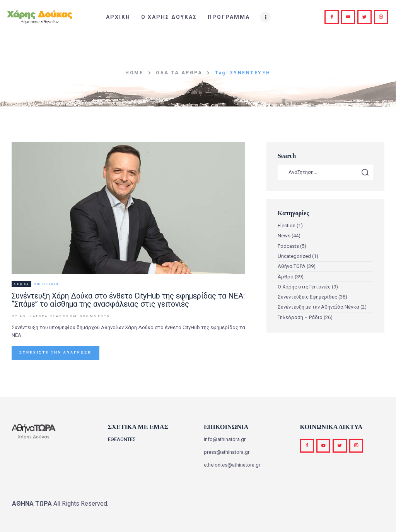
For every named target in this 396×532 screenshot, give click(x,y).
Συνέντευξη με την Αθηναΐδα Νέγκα (318, 307)
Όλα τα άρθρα (179, 73)
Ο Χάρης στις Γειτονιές (304, 287)
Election (287, 226)
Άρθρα (21, 284)
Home (134, 73)
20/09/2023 (46, 284)
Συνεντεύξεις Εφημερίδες (307, 297)
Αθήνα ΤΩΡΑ (292, 266)
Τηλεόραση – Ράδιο (300, 317)
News (284, 236)
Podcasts (288, 246)
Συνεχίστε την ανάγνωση (55, 352)
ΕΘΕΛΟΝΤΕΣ (122, 439)
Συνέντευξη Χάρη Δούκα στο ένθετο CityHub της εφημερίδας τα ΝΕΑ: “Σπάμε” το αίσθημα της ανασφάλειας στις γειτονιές (128, 300)
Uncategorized (294, 256)
